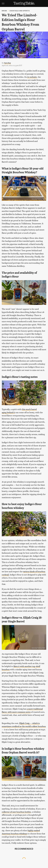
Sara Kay (7, 63)
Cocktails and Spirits (20, 11)
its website (32, 77)
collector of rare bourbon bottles (16, 812)
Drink (4, 11)
